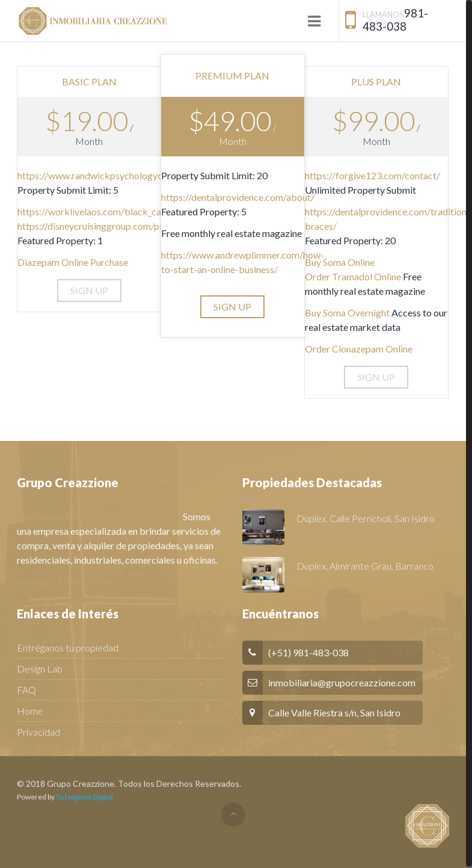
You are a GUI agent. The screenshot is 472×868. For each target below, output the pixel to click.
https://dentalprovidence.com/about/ (238, 197)
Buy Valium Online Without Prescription (99, 516)
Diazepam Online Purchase (73, 262)
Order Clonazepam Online (359, 349)
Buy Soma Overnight (347, 312)
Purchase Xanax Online (64, 581)
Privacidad (38, 732)
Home (30, 711)
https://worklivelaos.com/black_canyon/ (101, 211)
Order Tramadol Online (353, 276)
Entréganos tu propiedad (68, 648)
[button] (89, 291)
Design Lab (40, 669)
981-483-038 (395, 20)
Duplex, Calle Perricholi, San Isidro (366, 518)
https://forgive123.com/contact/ (372, 175)
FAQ (26, 690)
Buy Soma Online (340, 262)
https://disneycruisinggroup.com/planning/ (105, 226)
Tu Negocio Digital (84, 797)
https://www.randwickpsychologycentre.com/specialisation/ (142, 175)
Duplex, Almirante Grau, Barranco (365, 566)
